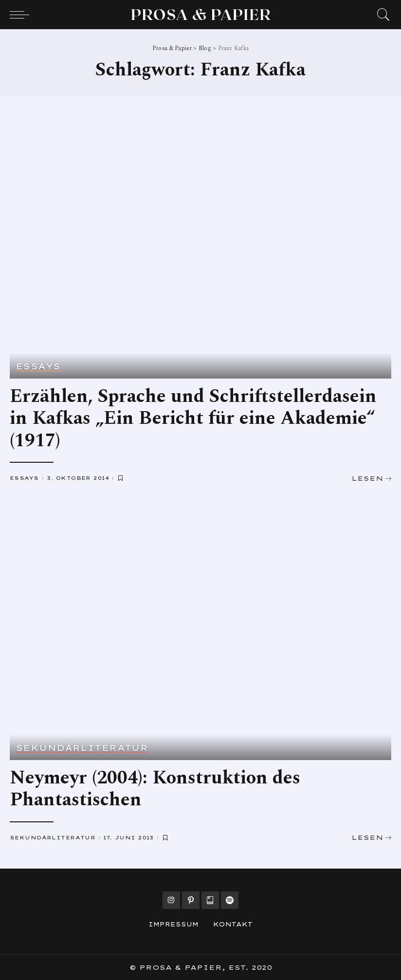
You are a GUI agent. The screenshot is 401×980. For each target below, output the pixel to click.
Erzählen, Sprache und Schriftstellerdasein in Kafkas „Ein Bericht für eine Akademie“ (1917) (193, 419)
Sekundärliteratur (82, 748)
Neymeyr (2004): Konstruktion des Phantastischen (155, 789)
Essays (38, 367)
